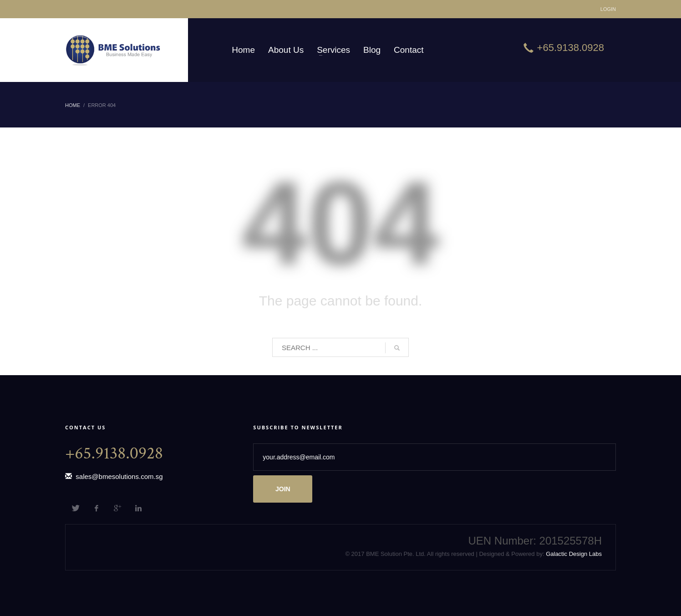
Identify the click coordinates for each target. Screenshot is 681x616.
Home (73, 105)
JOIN (283, 489)
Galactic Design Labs (573, 554)
